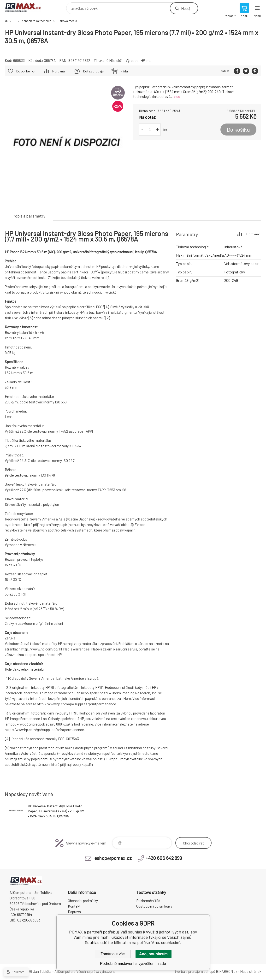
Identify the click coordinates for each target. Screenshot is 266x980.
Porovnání (60, 71)
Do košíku (238, 130)
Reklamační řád (148, 901)
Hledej (185, 8)
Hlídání (125, 71)
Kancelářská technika (36, 21)
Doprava (74, 912)
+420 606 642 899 (164, 858)
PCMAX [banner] (26, 7)
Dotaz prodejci (94, 71)
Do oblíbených (26, 71)
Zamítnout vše (113, 954)
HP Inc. (146, 60)
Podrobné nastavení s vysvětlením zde (133, 964)
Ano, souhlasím (153, 954)
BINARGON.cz (227, 971)
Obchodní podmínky (83, 901)
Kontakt (74, 906)
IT (15, 21)
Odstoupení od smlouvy (154, 906)
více (177, 96)
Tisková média (67, 21)
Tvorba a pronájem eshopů (195, 971)
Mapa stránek (251, 971)
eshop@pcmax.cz (113, 858)
